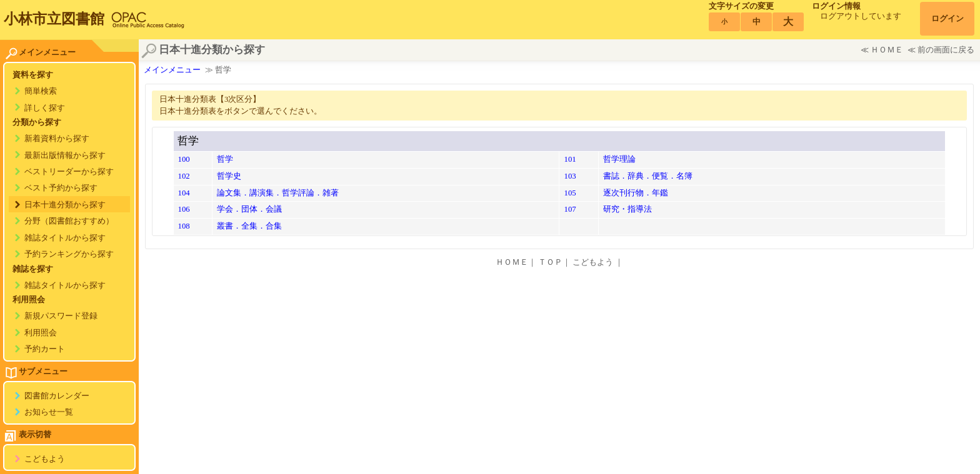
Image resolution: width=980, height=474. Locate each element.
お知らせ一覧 (49, 412)
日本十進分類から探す (65, 205)
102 (184, 176)
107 (570, 209)
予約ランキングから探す (69, 254)
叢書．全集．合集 (249, 226)
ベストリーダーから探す (69, 172)
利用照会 (41, 333)
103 (570, 176)
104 (184, 193)
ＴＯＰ (550, 262)
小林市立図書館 (54, 19)
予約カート (45, 349)
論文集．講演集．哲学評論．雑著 (278, 193)
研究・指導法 (627, 209)
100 (184, 159)
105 (570, 193)
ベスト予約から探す (61, 188)
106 (184, 209)
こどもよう (45, 459)
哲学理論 (619, 159)
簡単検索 (41, 91)
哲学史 (229, 176)
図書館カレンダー (57, 396)
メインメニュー (172, 70)
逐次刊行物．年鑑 (636, 193)
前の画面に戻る (946, 50)
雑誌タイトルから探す (65, 238)
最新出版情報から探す (65, 156)
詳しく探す (45, 108)
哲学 (225, 159)
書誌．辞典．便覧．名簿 (648, 176)
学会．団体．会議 (249, 209)
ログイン (947, 19)
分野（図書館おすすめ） (69, 221)
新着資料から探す (57, 139)
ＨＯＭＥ (887, 50)
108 (184, 226)
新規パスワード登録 (61, 316)
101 (570, 159)
